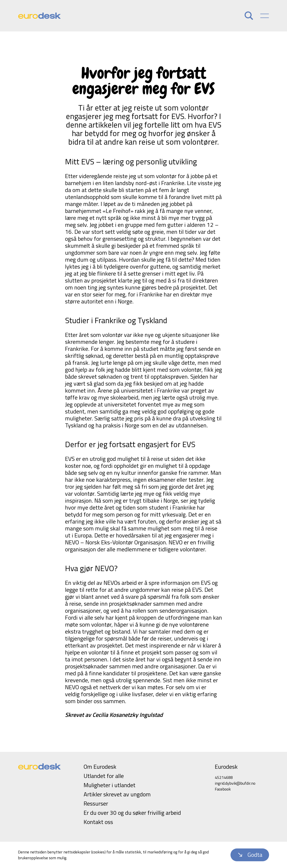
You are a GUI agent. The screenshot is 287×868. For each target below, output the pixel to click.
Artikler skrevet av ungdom (117, 794)
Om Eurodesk (100, 767)
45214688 (224, 777)
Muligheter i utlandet (110, 785)
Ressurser (96, 803)
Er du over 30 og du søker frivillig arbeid (132, 813)
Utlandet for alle (104, 776)
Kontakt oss (98, 822)
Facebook (223, 789)
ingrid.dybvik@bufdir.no (235, 783)
